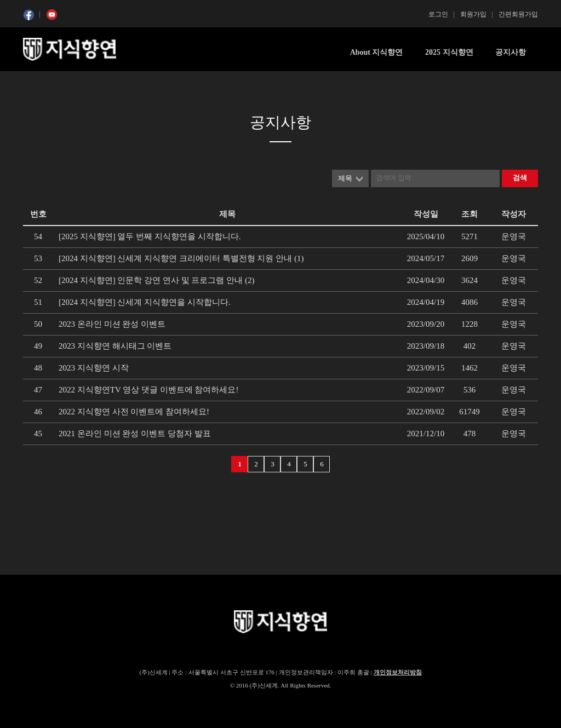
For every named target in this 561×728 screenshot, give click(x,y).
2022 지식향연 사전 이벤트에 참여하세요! (134, 412)
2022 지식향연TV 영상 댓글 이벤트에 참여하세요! (148, 390)
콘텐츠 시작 (43, 82)
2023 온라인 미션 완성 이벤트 (112, 324)
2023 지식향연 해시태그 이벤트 (115, 346)
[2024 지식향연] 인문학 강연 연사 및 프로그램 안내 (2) (156, 280)
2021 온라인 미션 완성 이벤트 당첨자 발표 (135, 434)
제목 (345, 178)
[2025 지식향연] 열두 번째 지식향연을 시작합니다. (150, 236)
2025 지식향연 (449, 52)
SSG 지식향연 (70, 49)
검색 (520, 178)
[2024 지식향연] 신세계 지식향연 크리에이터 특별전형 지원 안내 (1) (181, 258)
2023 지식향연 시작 (94, 368)
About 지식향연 (377, 52)
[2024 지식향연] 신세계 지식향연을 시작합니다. (145, 302)
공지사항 (511, 52)
